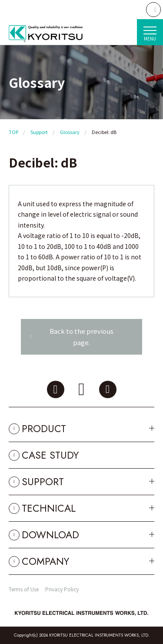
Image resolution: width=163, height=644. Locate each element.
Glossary (70, 132)
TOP (13, 132)
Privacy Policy (62, 589)
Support (39, 132)
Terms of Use (24, 589)
